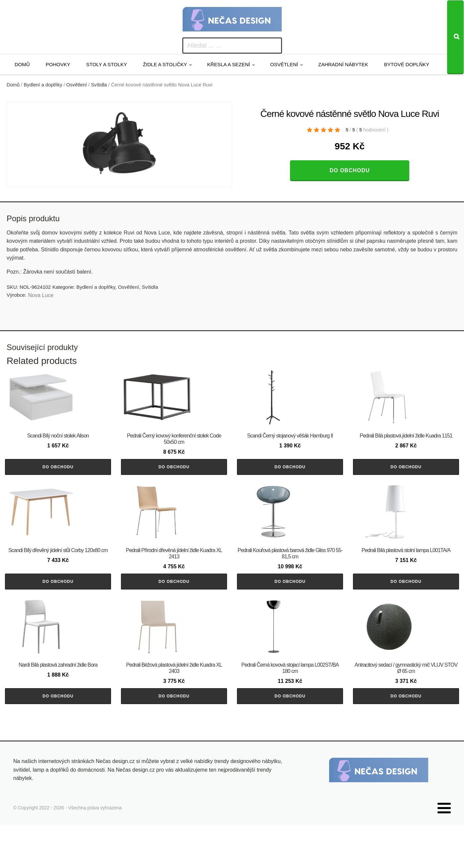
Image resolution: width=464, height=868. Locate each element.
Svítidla (99, 85)
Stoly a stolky (107, 64)
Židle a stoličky (165, 64)
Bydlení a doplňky (43, 85)
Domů (22, 64)
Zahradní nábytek (343, 64)
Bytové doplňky (407, 64)
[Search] (455, 37)
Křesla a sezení (229, 64)
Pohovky (58, 64)
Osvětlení (284, 64)
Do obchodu (349, 170)
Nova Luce (41, 295)
